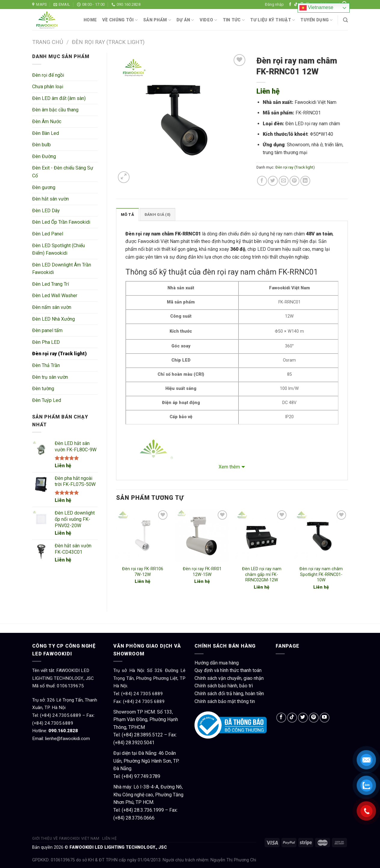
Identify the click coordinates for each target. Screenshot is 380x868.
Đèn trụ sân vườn (50, 377)
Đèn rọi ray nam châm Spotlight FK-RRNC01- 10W (321, 574)
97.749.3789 (147, 776)
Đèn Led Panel (48, 234)
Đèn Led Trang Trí (51, 284)
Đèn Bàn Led (46, 133)
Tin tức (234, 20)
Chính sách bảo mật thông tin (225, 701)
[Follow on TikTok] (296, 5)
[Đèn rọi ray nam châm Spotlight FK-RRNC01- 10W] (321, 536)
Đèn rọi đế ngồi (48, 75)
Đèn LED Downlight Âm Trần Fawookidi (62, 269)
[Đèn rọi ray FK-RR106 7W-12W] (142, 536)
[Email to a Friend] (284, 181)
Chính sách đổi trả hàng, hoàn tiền (229, 694)
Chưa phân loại (48, 87)
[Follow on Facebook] (290, 5)
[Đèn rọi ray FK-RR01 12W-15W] (202, 536)
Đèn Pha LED (46, 342)
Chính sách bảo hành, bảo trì (224, 686)
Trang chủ (48, 42)
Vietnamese (316, 8)
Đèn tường (43, 389)
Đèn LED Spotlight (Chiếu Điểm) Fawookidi (58, 249)
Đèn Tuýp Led (47, 400)
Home (90, 20)
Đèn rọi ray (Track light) (108, 42)
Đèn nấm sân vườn (52, 307)
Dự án (185, 20)
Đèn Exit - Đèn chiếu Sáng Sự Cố (63, 172)
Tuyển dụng (316, 20)
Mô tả (127, 215)
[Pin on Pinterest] (294, 181)
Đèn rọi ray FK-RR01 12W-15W (202, 572)
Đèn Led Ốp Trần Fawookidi (61, 222)
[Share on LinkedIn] (305, 181)
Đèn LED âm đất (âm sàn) (59, 98)
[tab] (127, 214)
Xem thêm (229, 467)
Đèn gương (44, 187)
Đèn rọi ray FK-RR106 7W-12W (143, 572)
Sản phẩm (157, 20)
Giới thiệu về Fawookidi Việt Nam (66, 838)
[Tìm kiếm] (345, 20)
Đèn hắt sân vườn (51, 199)
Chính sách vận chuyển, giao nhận (229, 678)
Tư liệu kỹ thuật (273, 20)
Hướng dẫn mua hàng (217, 663)
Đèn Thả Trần (46, 365)
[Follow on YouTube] (325, 718)
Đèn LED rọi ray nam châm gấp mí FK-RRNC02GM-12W (262, 574)
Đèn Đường (44, 156)
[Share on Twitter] (273, 181)
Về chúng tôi (120, 20)
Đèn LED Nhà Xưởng (54, 319)
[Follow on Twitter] (303, 718)
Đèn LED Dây (46, 211)
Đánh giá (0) (158, 215)
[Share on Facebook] (262, 181)
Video (208, 20)
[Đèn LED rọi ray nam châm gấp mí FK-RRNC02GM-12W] (262, 536)
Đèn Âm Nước (47, 121)
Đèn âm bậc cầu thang (55, 110)
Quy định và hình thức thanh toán (228, 670)
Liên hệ (63, 466)
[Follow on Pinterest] (314, 718)
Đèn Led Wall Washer (55, 296)
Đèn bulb (41, 145)
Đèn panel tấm (47, 330)
